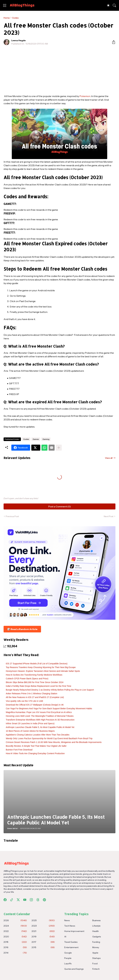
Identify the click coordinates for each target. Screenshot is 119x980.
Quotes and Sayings (74, 969)
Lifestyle (96, 926)
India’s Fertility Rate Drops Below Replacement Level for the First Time (39, 686)
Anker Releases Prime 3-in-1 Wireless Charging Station (32, 694)
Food (95, 964)
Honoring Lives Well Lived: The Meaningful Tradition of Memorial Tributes (40, 716)
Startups (96, 958)
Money (96, 947)
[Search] (114, 5)
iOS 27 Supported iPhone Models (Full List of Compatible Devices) (37, 664)
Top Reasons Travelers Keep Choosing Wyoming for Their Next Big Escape (41, 667)
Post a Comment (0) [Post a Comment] (60, 506)
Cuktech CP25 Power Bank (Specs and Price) (27, 679)
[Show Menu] (5, 5)
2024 (15, 926)
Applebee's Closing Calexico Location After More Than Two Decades (38, 735)
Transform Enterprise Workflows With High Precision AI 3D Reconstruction (40, 720)
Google (68, 953)
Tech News (70, 926)
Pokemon (85, 96)
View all (109, 458)
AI (65, 937)
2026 (15, 920)
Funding (96, 942)
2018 (15, 942)
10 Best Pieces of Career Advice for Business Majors (30, 731)
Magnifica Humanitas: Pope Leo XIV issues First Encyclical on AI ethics (39, 712)
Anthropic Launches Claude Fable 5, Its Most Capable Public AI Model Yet (40, 727)
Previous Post (12, 516)
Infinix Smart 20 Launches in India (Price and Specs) (30, 723)
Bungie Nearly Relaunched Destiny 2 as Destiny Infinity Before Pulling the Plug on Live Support (50, 690)
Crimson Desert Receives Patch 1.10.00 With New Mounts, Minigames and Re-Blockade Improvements (54, 742)
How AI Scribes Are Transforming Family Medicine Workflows (34, 675)
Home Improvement (74, 931)
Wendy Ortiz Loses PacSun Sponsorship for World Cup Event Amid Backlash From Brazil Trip (49, 738)
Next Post (109, 516)
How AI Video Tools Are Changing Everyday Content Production (35, 753)
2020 (15, 937)
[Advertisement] (59, 70)
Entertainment (71, 947)
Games (36, 439)
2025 (43, 920)
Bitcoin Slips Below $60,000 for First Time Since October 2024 (35, 682)
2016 (15, 947)
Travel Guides (71, 942)
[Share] (112, 42)
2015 (43, 947)
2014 (15, 953)
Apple (95, 953)
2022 (15, 931)
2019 (43, 937)
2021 (43, 931)
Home (7, 18)
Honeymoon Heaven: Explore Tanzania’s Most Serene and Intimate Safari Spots (43, 671)
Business (96, 920)
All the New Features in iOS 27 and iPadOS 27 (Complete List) (35, 697)
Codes (15, 18)
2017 (43, 942)
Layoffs (68, 964)
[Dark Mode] (108, 5)
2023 (43, 926)
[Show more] (59, 448)
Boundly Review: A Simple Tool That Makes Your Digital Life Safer (36, 746)
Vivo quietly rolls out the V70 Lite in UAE (24, 701)
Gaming (46, 439)
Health (96, 931)
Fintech (96, 969)
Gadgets (97, 937)
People (68, 958)
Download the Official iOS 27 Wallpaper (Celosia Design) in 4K (35, 705)
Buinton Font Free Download (19, 750)
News (67, 920)
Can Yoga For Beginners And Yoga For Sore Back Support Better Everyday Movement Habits (49, 708)
